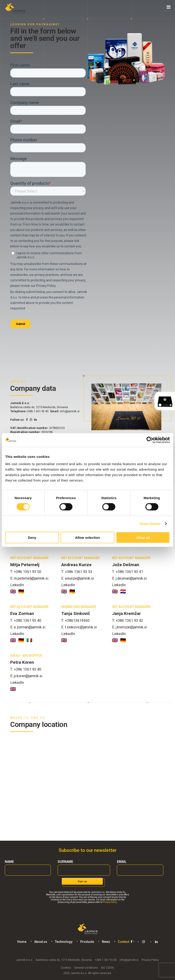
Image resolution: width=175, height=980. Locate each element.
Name (9, 862)
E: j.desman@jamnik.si (129, 578)
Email (122, 862)
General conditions (86, 967)
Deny (32, 537)
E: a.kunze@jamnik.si (78, 578)
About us (40, 942)
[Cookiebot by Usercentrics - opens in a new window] (150, 440)
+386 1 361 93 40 (37, 411)
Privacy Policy (110, 902)
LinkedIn (17, 585)
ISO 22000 (107, 967)
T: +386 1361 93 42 (128, 621)
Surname (65, 862)
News (105, 942)
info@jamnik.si (70, 411)
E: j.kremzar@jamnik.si (130, 627)
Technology (63, 942)
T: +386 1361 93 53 (77, 572)
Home (21, 942)
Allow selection (87, 537)
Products (86, 942)
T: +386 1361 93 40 (26, 621)
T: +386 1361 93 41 (128, 572)
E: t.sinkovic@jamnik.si (79, 627)
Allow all (143, 537)
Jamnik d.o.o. (24, 959)
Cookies (66, 967)
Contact (123, 942)
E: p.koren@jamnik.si (26, 676)
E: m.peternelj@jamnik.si (29, 578)
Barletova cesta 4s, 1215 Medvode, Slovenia (64, 959)
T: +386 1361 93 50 (26, 572)
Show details (150, 524)
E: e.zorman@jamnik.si (28, 627)
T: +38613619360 (75, 621)
